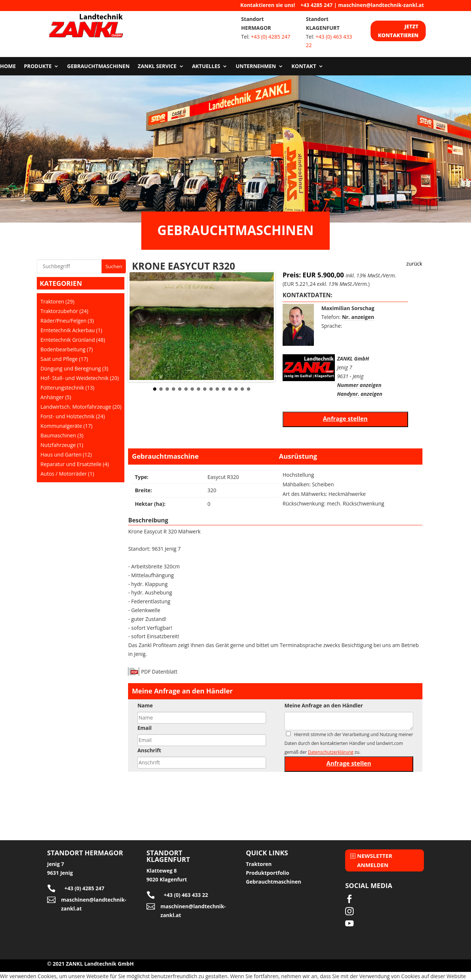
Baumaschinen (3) (62, 435)
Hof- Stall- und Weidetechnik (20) (80, 378)
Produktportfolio (268, 873)
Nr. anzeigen (358, 317)
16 (249, 389)
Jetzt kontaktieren (398, 31)
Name (145, 705)
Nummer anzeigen (359, 385)
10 (211, 389)
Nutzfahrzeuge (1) (62, 445)
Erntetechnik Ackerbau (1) (71, 330)
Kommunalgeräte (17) (66, 426)
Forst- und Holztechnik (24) (73, 416)
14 (236, 389)
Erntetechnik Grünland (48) (73, 340)
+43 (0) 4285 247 (271, 37)
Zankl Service (157, 67)
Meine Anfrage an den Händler (324, 705)
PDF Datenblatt (159, 672)
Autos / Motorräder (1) (67, 474)
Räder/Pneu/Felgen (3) (67, 321)
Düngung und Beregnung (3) (74, 368)
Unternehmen (256, 67)
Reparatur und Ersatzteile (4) (75, 464)
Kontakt (304, 67)
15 (242, 389)
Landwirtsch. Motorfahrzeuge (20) (81, 407)
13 (230, 389)
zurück (414, 264)
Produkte (38, 67)
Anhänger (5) (56, 397)
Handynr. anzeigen (360, 394)
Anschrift (149, 750)
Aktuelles (206, 67)
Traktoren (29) (57, 301)
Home (8, 67)
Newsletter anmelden (375, 860)
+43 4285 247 (316, 5)
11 (217, 389)
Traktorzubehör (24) (64, 311)
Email (144, 728)
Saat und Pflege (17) (64, 359)
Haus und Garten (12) (66, 455)
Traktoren (259, 864)
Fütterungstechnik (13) (67, 388)
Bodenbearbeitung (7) (67, 349)
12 (224, 389)
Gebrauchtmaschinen (98, 67)
